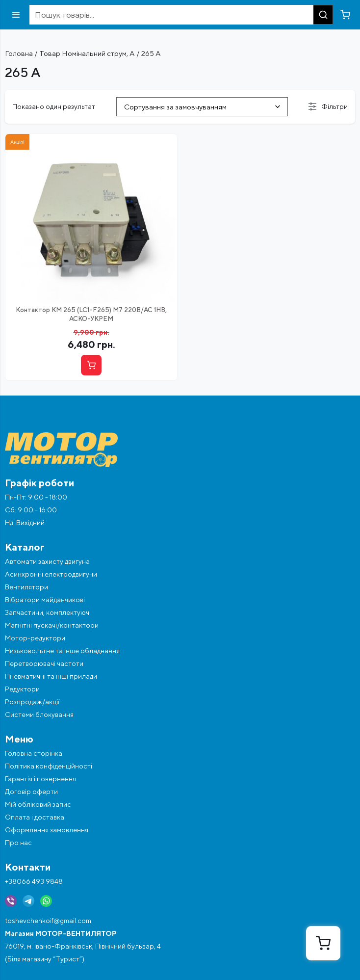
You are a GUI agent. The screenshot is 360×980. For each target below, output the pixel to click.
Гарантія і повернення (40, 779)
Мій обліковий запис (38, 804)
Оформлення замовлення (47, 830)
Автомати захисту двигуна (47, 561)
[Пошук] (323, 15)
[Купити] (91, 365)
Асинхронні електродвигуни (51, 574)
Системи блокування (39, 715)
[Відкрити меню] (16, 15)
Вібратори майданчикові (45, 600)
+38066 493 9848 (34, 881)
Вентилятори (26, 587)
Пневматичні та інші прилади (51, 676)
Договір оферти (31, 792)
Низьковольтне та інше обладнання (62, 651)
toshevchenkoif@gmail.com (48, 921)
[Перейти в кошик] (345, 15)
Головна (19, 53)
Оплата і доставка (35, 817)
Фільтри (328, 106)
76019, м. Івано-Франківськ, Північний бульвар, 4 (83, 946)
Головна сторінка (34, 753)
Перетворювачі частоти (44, 663)
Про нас (18, 843)
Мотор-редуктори (35, 638)
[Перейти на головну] (180, 450)
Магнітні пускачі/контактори (52, 625)
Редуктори (22, 689)
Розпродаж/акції (32, 702)
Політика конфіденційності (49, 766)
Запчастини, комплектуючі (48, 612)
